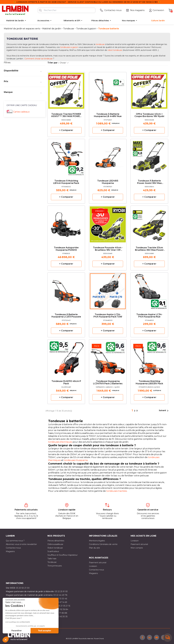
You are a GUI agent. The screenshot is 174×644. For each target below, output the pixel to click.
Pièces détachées (56, 541)
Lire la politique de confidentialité (18, 622)
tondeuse (100, 44)
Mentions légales (97, 541)
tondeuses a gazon (69, 47)
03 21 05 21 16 (64, 606)
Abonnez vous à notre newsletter (21, 544)
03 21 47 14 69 (61, 602)
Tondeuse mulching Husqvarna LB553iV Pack (149, 382)
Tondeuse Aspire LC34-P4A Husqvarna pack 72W (108, 316)
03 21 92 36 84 (61, 609)
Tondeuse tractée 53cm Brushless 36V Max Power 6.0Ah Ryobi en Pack (149, 249)
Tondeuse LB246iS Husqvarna (108, 182)
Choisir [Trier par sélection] (64, 63)
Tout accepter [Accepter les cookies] (45, 631)
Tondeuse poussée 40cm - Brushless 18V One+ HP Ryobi (108, 249)
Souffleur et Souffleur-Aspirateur (63, 555)
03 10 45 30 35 (61, 617)
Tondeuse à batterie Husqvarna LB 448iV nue (108, 115)
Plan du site (94, 548)
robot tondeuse (115, 50)
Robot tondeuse (55, 548)
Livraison (135, 541)
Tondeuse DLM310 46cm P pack (66, 382)
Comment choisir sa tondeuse (39, 59)
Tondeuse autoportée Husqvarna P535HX (66, 249)
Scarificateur (53, 551)
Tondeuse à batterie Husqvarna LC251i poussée (66, 316)
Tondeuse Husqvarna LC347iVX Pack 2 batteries (108, 382)
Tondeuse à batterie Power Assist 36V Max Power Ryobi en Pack (149, 182)
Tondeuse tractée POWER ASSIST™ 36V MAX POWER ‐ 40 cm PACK (66, 115)
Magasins (10, 551)
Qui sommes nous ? (15, 541)
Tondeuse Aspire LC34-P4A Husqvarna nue (149, 316)
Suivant (164, 411)
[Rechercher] (67, 10)
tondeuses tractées (117, 491)
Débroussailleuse (55, 544)
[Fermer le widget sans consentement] (15, 600)
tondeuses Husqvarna (76, 460)
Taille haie (52, 559)
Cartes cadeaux (21, 112)
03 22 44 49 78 (60, 595)
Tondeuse (52, 562)
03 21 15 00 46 (61, 599)
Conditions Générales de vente (103, 544)
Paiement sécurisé (139, 544)
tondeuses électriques (60, 442)
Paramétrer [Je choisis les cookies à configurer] (17, 631)
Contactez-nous (13, 548)
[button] (6, 639)
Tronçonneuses (55, 566)
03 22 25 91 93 (61, 591)
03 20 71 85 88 (60, 613)
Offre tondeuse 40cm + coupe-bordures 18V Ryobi (149, 115)
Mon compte (137, 548)
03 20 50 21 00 (23, 588)
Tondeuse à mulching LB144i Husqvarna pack (66, 182)
